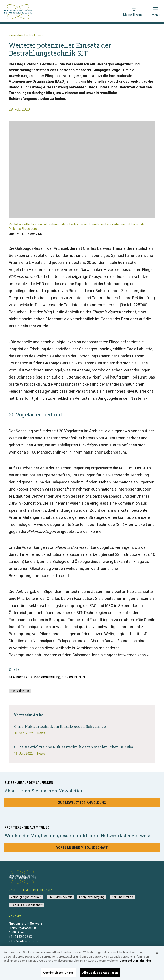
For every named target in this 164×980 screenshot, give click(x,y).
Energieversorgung (92, 897)
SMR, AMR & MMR (60, 897)
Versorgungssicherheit (26, 897)
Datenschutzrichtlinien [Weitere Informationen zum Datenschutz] (136, 962)
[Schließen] (157, 954)
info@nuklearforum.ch (25, 941)
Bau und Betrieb (122, 897)
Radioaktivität (20, 691)
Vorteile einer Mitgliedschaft (82, 847)
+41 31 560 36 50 (21, 937)
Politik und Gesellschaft (27, 905)
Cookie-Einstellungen (59, 974)
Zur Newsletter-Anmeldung (82, 803)
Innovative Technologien (26, 35)
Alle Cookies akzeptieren (100, 974)
